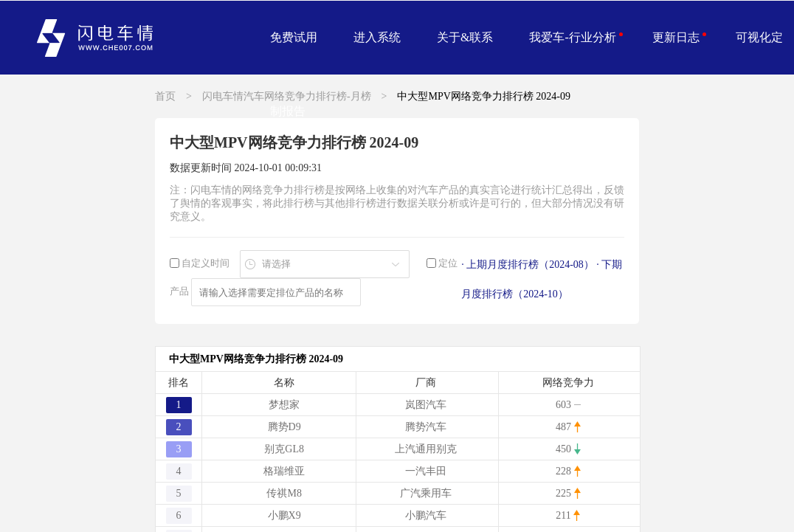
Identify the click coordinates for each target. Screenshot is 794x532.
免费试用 (294, 37)
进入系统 (377, 37)
